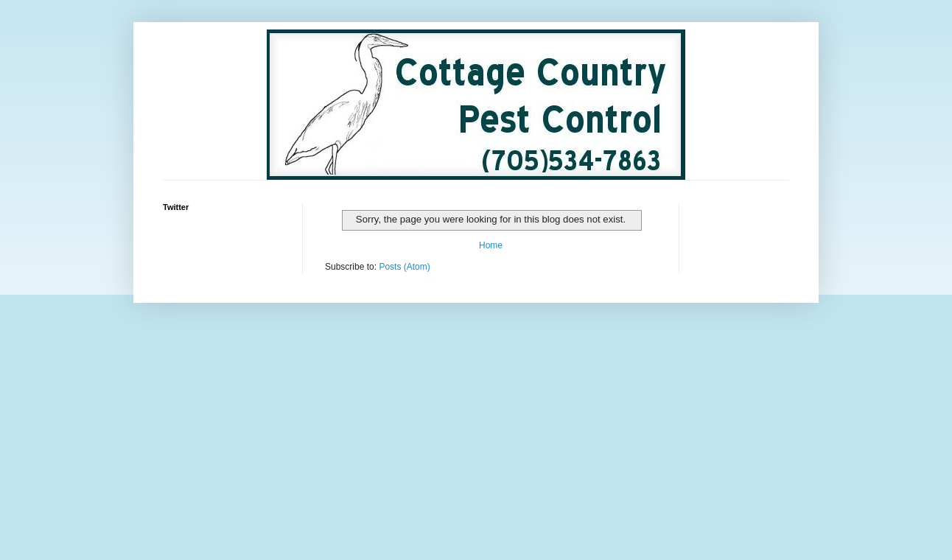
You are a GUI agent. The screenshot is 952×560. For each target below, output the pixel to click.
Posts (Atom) (404, 267)
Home (491, 245)
